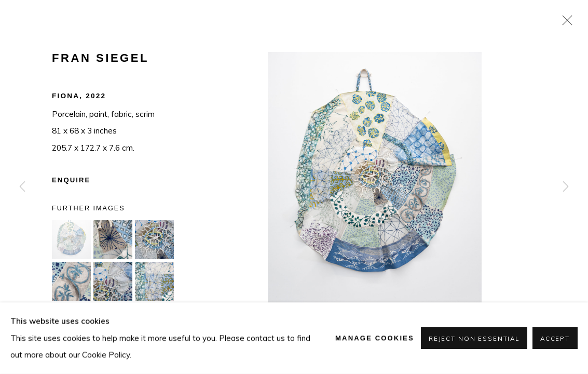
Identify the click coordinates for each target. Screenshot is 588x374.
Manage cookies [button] (375, 338)
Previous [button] (22, 187)
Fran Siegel (100, 58)
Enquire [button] (71, 180)
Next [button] (566, 187)
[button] (71, 240)
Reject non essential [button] (474, 338)
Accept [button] (555, 338)
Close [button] (565, 23)
